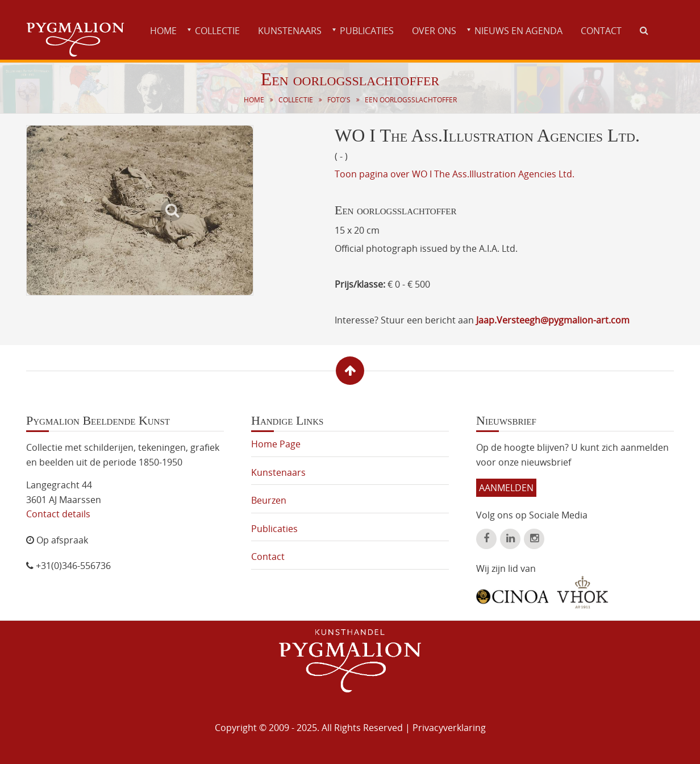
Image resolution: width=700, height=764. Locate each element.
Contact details (58, 514)
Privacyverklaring (449, 728)
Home (163, 31)
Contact (601, 31)
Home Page (276, 444)
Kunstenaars (290, 31)
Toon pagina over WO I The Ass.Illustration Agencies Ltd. (455, 174)
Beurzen (269, 500)
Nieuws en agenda (518, 31)
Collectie (217, 31)
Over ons (434, 31)
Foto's (339, 100)
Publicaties (367, 31)
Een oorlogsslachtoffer (411, 100)
